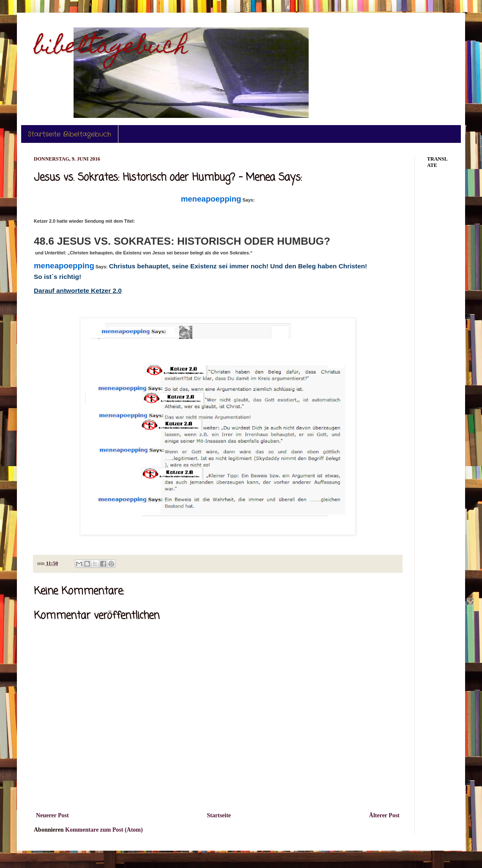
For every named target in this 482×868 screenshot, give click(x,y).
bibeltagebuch (111, 48)
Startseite (219, 815)
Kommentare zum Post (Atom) (104, 830)
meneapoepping (211, 199)
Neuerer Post (52, 815)
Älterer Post (384, 815)
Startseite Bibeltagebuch (70, 134)
